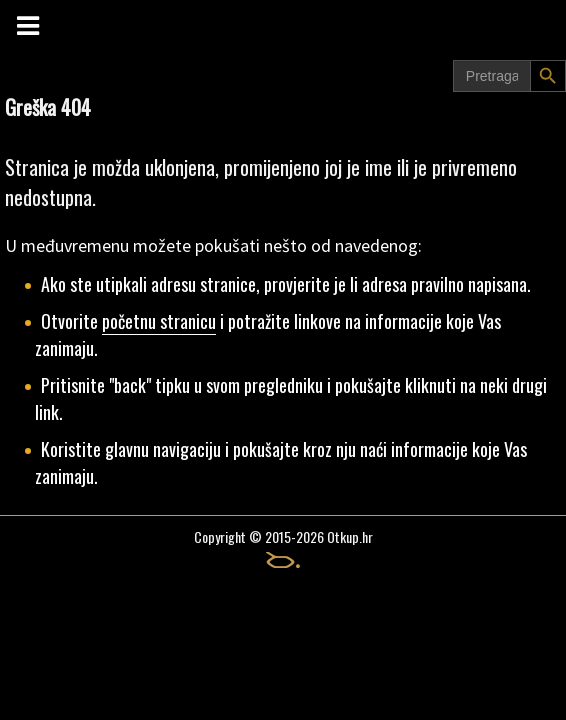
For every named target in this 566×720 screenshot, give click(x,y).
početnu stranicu (159, 321)
